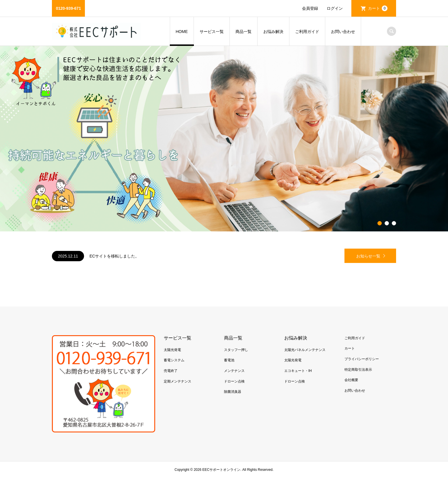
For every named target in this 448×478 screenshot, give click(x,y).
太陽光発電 (172, 350)
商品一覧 (244, 32)
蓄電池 (229, 360)
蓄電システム (174, 360)
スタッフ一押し (236, 350)
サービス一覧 (212, 32)
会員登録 (310, 8)
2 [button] (387, 223)
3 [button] (394, 223)
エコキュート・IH (298, 371)
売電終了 (171, 371)
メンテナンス (234, 371)
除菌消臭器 (233, 392)
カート (378, 8)
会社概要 (351, 380)
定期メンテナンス (178, 381)
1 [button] (380, 223)
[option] (224, 139)
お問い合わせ (343, 32)
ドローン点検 (234, 381)
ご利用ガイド (307, 32)
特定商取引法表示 (358, 370)
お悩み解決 (273, 32)
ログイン (335, 8)
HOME (182, 32)
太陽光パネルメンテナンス (305, 350)
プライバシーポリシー (362, 359)
